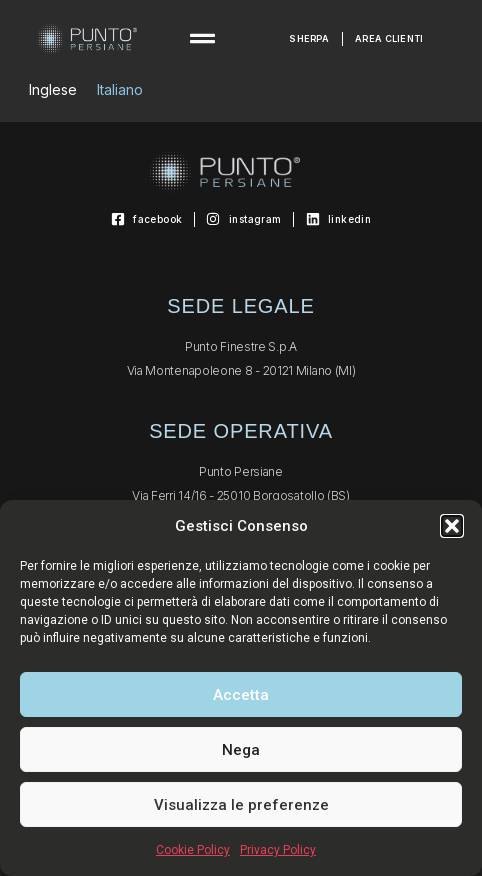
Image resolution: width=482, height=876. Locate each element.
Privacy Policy (278, 850)
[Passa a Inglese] (53, 90)
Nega (241, 750)
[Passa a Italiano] (120, 90)
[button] (452, 526)
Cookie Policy (193, 850)
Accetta (241, 695)
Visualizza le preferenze (241, 805)
